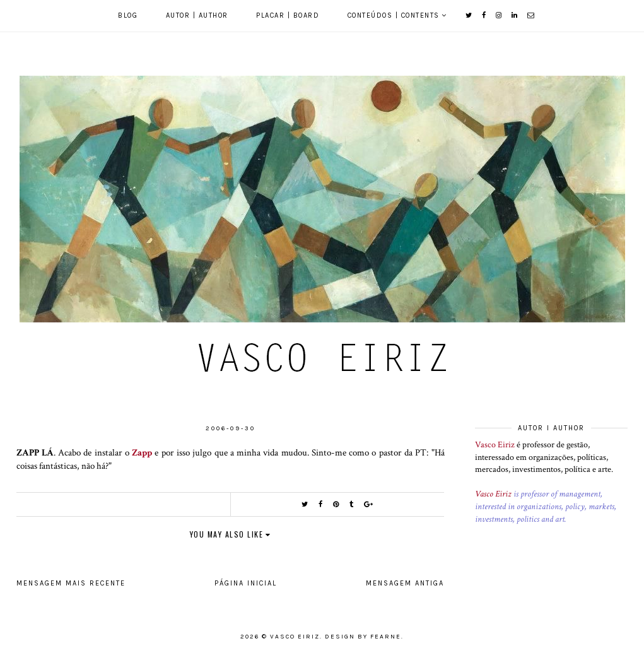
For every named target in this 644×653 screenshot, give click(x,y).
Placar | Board (288, 15)
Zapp (142, 452)
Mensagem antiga (405, 583)
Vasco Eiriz (495, 445)
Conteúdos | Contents (394, 15)
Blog (128, 15)
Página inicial (246, 583)
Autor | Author (197, 15)
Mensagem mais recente (71, 583)
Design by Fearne (363, 637)
